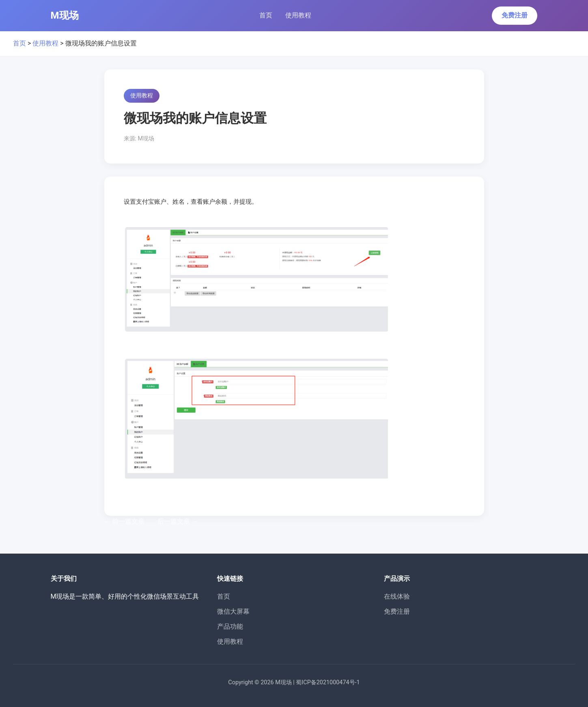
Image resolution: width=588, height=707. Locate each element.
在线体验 (397, 596)
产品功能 (230, 626)
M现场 (65, 15)
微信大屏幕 (233, 611)
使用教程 (298, 15)
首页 (266, 15)
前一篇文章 (125, 521)
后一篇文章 (178, 521)
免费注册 (515, 15)
